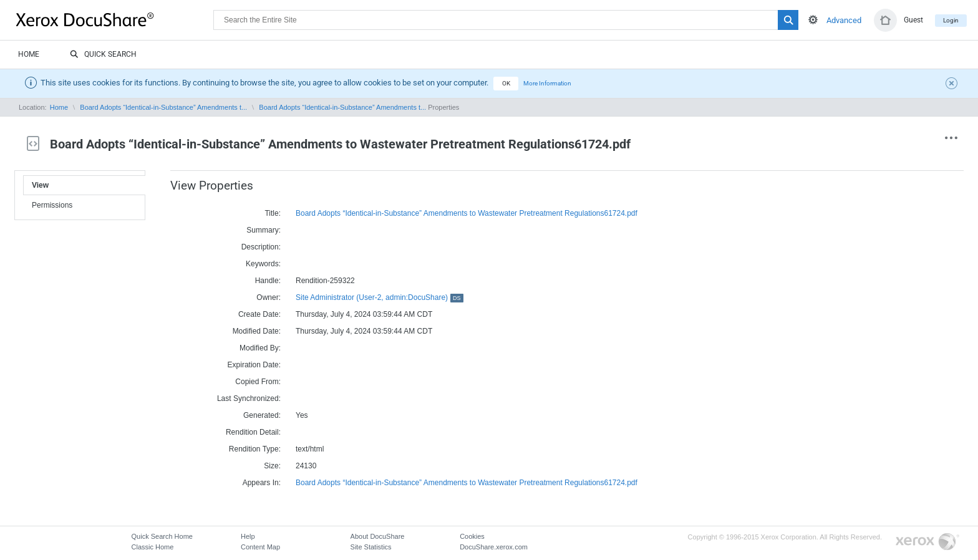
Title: (273, 213)
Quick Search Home (162, 536)
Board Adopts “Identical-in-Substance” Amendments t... (163, 107)
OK (506, 83)
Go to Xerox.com (927, 542)
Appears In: (262, 483)
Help (248, 536)
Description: (261, 247)
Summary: (264, 230)
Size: (272, 466)
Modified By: (260, 348)
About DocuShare (378, 536)
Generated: (262, 415)
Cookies (472, 536)
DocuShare (115, 19)
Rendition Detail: (253, 432)
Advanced (844, 20)
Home (29, 54)
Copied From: (258, 382)
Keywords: (263, 264)
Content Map (260, 547)
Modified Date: (257, 331)
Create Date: (259, 314)
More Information (547, 83)
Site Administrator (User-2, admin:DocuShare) (380, 297)
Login (951, 20)
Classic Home (153, 547)
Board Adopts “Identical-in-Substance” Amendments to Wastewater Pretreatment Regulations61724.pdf (467, 213)
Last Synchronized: (249, 398)
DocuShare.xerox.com (494, 547)
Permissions (52, 205)
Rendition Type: (255, 449)
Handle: (268, 281)
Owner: (269, 297)
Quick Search (103, 55)
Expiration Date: (254, 365)
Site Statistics (371, 547)
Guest (913, 20)
